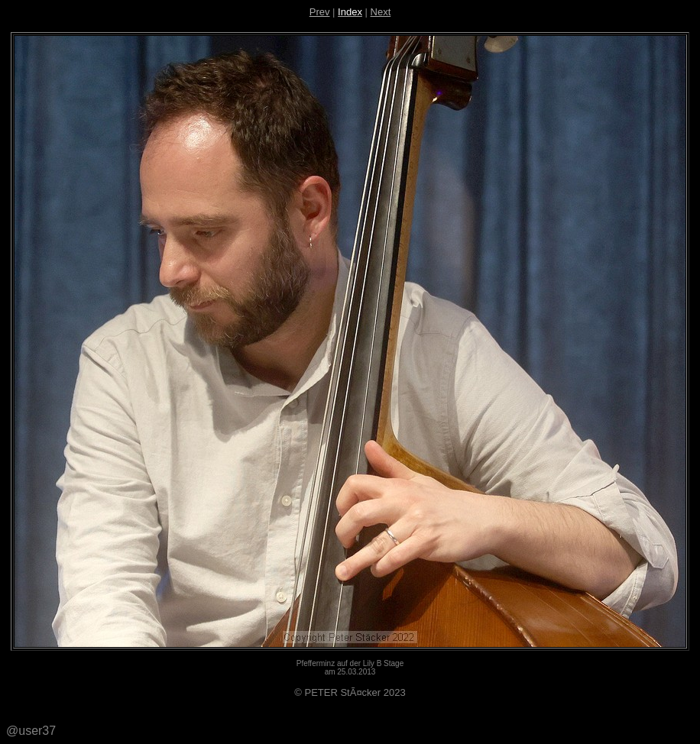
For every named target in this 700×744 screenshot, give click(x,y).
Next (381, 12)
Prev (320, 12)
